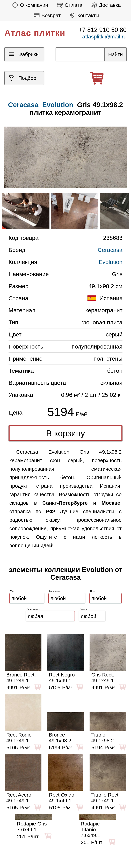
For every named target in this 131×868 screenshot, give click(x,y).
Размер (84, 609)
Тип (12, 591)
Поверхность (33, 609)
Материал (54, 591)
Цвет (93, 591)
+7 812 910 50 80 (103, 30)
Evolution (58, 105)
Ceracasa (110, 250)
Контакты (83, 15)
